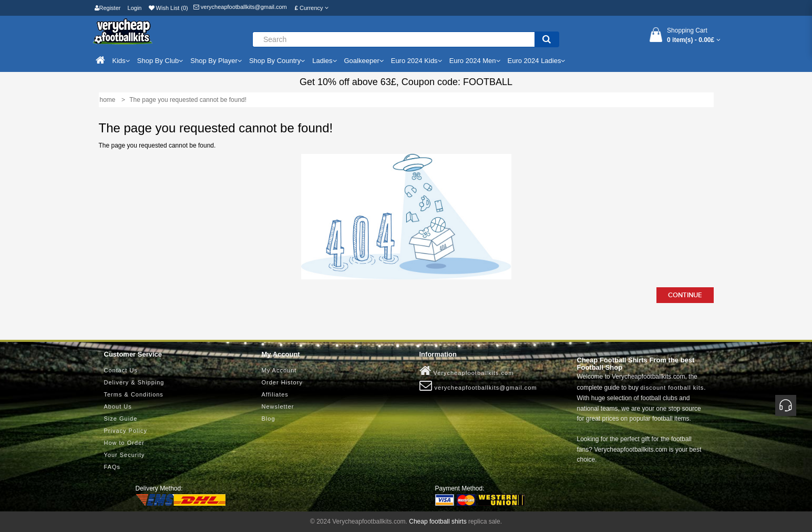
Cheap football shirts (438, 521)
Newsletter (278, 406)
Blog (269, 419)
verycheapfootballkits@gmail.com (240, 7)
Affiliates (275, 394)
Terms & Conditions (134, 394)
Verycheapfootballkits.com (467, 371)
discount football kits (672, 388)
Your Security (125, 455)
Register (108, 8)
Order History (282, 382)
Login (135, 8)
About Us (118, 406)
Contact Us (121, 370)
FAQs (112, 467)
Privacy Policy (126, 431)
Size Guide (121, 419)
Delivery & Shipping (134, 382)
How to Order (124, 443)
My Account (279, 370)
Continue (685, 295)
